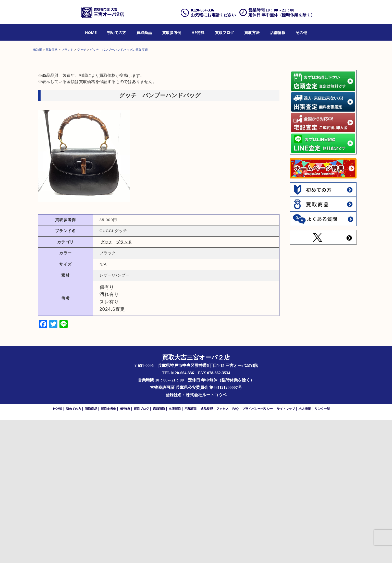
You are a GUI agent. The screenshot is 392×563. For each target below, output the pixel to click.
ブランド (124, 385)
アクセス (223, 552)
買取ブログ (224, 32)
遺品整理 (207, 552)
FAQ (235, 552)
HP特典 (198, 32)
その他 (301, 32)
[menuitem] (91, 32)
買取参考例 (172, 32)
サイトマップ (286, 552)
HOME (91, 32)
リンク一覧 (322, 552)
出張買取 (175, 552)
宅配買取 (191, 552)
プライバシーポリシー (258, 552)
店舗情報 (278, 32)
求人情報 (305, 552)
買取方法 (252, 32)
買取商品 (144, 32)
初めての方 (117, 32)
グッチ (107, 385)
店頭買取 (159, 552)
